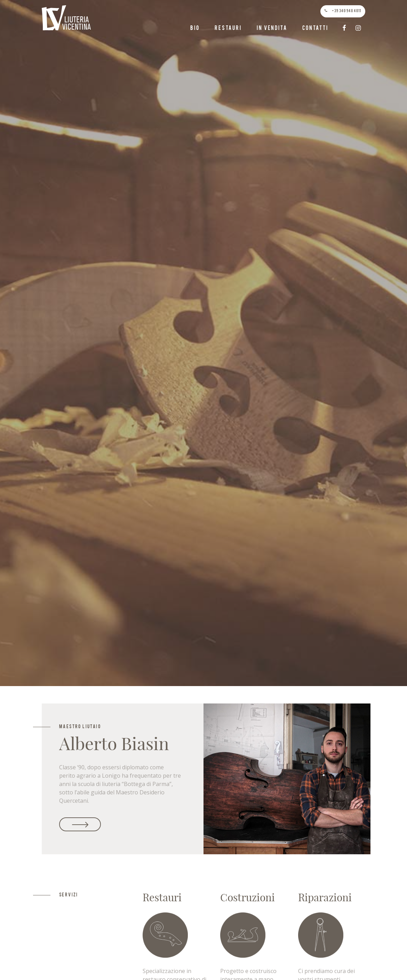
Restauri (228, 29)
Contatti (315, 29)
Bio (195, 29)
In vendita (272, 29)
